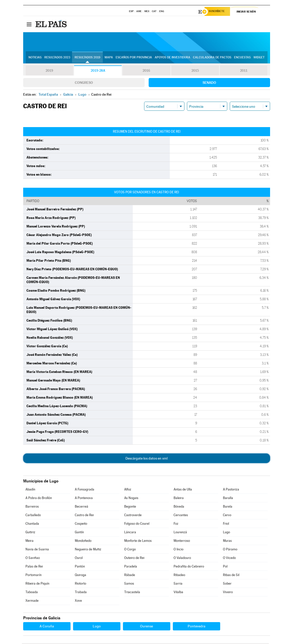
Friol (226, 524)
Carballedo (33, 516)
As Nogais (131, 499)
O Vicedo (229, 559)
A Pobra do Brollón (39, 499)
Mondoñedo (83, 541)
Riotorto (80, 584)
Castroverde (133, 516)
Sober (227, 584)
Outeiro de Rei (134, 559)
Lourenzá (180, 533)
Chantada (32, 524)
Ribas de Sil (231, 576)
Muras (227, 541)
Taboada (32, 593)
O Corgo (130, 550)
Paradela (131, 567)
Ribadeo (179, 576)
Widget (259, 58)
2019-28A (98, 71)
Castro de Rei (84, 516)
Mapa (109, 58)
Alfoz (128, 490)
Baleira (179, 499)
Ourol (79, 559)
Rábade (130, 576)
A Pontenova (84, 499)
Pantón (80, 567)
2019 (49, 71)
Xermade (32, 601)
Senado (209, 83)
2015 (195, 71)
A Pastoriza (231, 490)
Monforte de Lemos (138, 541)
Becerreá (82, 507)
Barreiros (32, 507)
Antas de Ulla (183, 490)
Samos (129, 584)
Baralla (228, 499)
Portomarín (34, 576)
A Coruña (47, 627)
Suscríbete (219, 12)
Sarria (178, 584)
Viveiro (228, 593)
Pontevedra (197, 627)
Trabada (81, 593)
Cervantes (181, 516)
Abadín (30, 490)
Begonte (130, 507)
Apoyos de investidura (172, 58)
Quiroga (80, 576)
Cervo (227, 516)
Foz (176, 524)
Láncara (130, 533)
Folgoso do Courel (137, 524)
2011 (244, 71)
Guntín (79, 533)
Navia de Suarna (37, 550)
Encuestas (242, 58)
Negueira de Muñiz (88, 550)
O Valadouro (182, 559)
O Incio (178, 550)
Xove (78, 601)
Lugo (226, 533)
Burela (228, 507)
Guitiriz (30, 533)
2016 (146, 71)
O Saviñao (33, 559)
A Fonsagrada (85, 490)
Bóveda (179, 507)
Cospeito (81, 524)
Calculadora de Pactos (212, 58)
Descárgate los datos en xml (146, 459)
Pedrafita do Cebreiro (189, 567)
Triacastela (132, 593)
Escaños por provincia (134, 58)
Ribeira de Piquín (37, 584)
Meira (29, 541)
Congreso (84, 83)
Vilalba (178, 593)
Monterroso (182, 541)
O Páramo (230, 550)
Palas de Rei (34, 567)
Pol (225, 567)
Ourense (146, 627)
